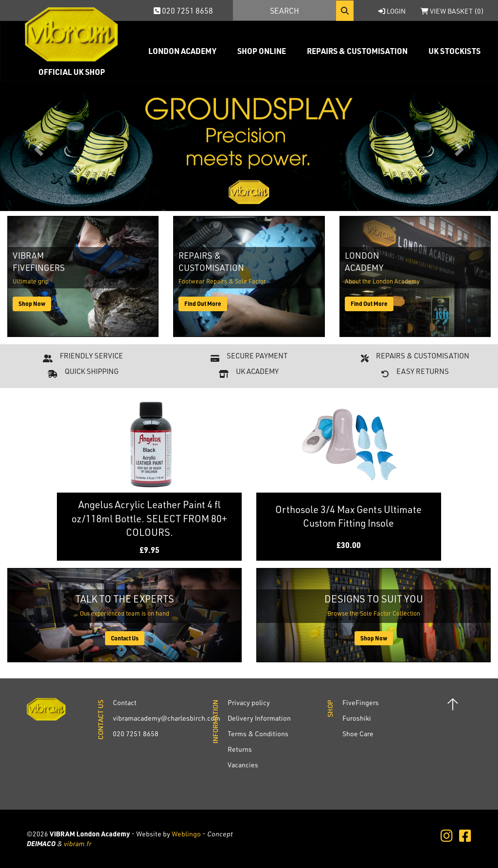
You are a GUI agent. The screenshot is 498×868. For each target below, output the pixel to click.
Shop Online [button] (262, 51)
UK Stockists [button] (454, 51)
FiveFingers (361, 702)
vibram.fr (78, 843)
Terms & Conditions (258, 734)
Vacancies (243, 765)
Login (392, 11)
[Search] (285, 10)
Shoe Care (358, 734)
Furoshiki (357, 718)
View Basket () (452, 11)
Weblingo (186, 834)
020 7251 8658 (183, 10)
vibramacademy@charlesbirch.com (167, 718)
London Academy (182, 51)
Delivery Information (259, 718)
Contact (125, 702)
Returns (240, 749)
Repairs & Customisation (357, 51)
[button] (37, 146)
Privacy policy (249, 702)
